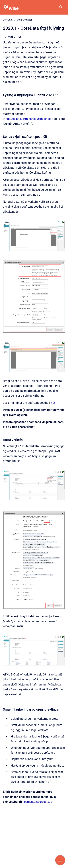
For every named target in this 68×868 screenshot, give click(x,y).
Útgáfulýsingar (24, 20)
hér (53, 403)
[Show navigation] (60, 860)
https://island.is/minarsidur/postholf (27, 119)
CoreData (8, 20)
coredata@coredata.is (38, 802)
